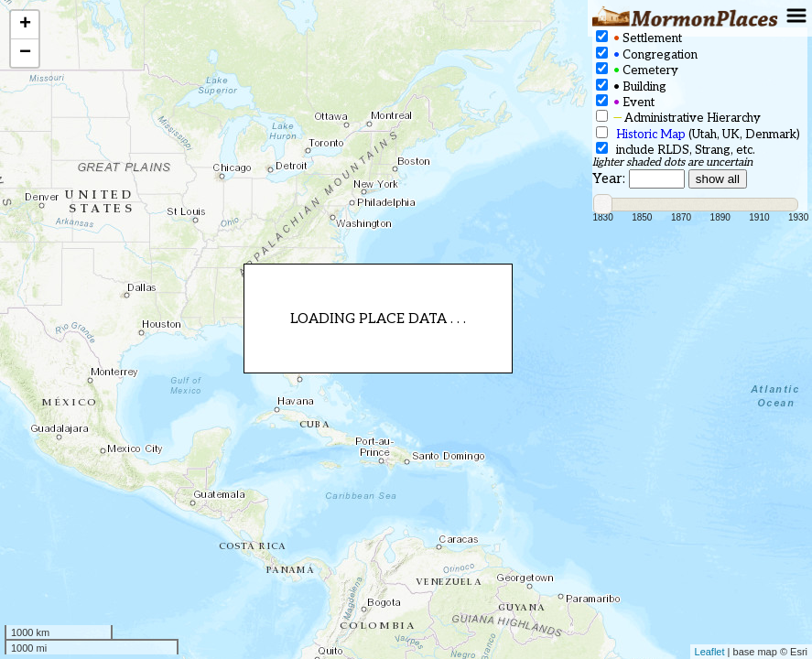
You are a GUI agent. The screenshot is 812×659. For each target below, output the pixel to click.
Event (625, 102)
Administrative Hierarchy (678, 118)
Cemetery (637, 70)
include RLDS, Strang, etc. (676, 150)
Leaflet (710, 652)
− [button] (25, 53)
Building (631, 86)
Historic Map (651, 135)
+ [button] (25, 25)
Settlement (639, 38)
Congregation (647, 54)
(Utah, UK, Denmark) (698, 134)
